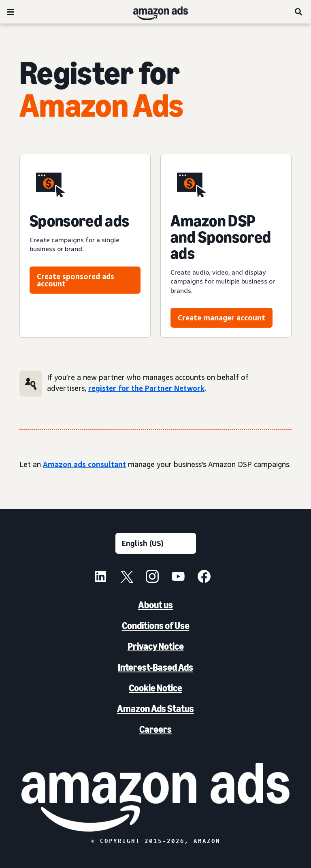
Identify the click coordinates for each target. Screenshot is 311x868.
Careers (155, 729)
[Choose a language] (156, 543)
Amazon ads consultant (84, 464)
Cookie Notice (155, 688)
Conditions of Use (156, 626)
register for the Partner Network (146, 388)
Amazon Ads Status (155, 709)
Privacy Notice (156, 646)
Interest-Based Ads (155, 667)
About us (155, 605)
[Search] (299, 12)
